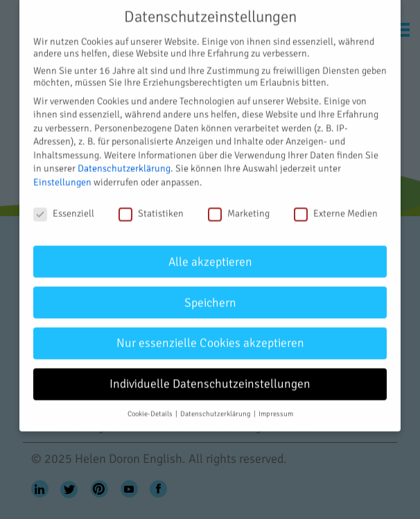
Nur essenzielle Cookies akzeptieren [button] (210, 334)
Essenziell (64, 205)
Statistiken (151, 205)
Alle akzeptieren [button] (210, 253)
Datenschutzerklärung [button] (216, 405)
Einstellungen (62, 174)
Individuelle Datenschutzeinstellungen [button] (210, 375)
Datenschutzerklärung (124, 160)
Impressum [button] (276, 405)
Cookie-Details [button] (151, 405)
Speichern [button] (210, 293)
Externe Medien (336, 205)
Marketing (239, 205)
